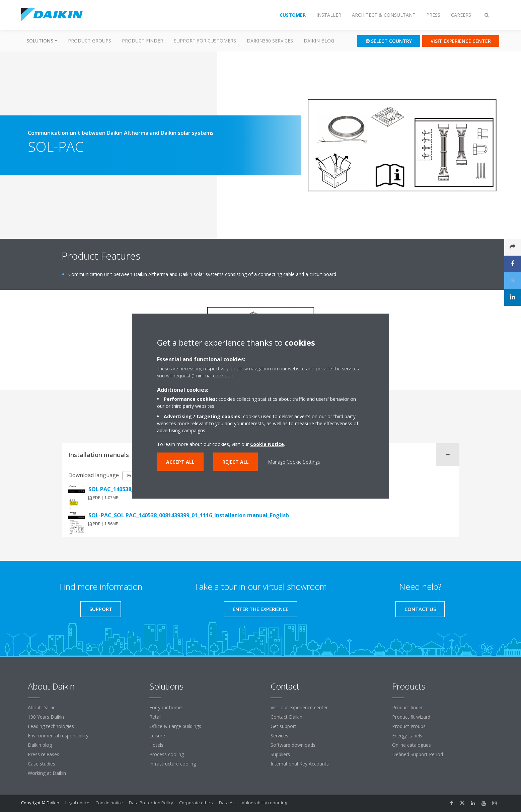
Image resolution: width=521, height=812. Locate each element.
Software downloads (293, 745)
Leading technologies (51, 726)
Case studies (42, 764)
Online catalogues (412, 745)
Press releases (44, 754)
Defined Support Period (418, 754)
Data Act (227, 803)
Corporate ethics (196, 803)
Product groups (90, 41)
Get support (283, 726)
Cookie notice (109, 803)
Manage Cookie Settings (294, 462)
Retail (155, 717)
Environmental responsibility (58, 736)
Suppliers (280, 754)
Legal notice (77, 803)
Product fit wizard (411, 717)
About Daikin (42, 707)
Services (279, 736)
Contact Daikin (286, 717)
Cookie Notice (267, 444)
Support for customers (205, 41)
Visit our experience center (299, 707)
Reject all (236, 462)
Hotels (156, 745)
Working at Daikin (47, 773)
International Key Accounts (300, 764)
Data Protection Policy (151, 803)
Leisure (157, 736)
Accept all (180, 462)
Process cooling (167, 754)
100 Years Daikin (46, 717)
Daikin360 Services (270, 41)
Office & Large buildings (175, 726)
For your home (166, 707)
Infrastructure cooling (173, 764)
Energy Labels (407, 736)
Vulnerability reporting (264, 803)
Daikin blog (319, 41)
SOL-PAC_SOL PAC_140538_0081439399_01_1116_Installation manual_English (189, 515)
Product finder (142, 41)
